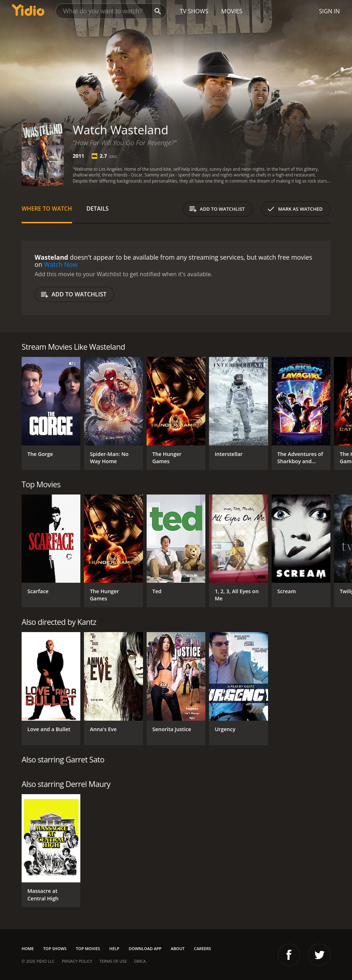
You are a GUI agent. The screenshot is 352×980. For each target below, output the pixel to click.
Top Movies (88, 948)
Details (98, 209)
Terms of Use (113, 961)
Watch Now (61, 264)
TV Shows (194, 11)
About (178, 948)
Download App (145, 948)
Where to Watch (47, 209)
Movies (232, 11)
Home (28, 948)
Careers (202, 948)
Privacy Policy (77, 961)
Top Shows (55, 948)
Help (115, 948)
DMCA (140, 961)
